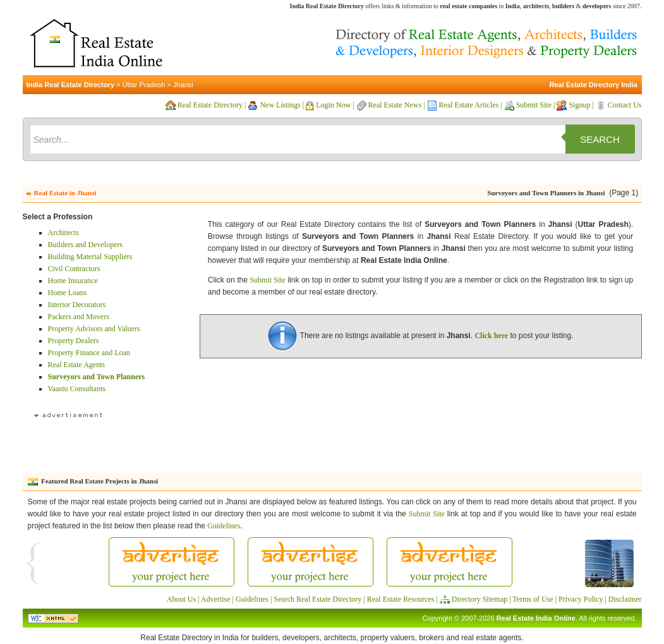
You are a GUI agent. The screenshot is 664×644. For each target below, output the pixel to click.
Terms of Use (533, 599)
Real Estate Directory (210, 105)
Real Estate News (395, 105)
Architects (63, 233)
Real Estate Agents (77, 365)
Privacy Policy (581, 599)
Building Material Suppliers (90, 257)
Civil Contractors (74, 269)
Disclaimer (625, 599)
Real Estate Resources (401, 599)
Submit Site (534, 105)
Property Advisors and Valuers (94, 329)
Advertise (216, 599)
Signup (579, 105)
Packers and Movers (79, 317)
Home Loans (68, 293)
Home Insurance (73, 281)
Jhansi (183, 85)
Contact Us (625, 105)
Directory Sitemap (480, 599)
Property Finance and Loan (89, 353)
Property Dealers (74, 341)
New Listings (280, 105)
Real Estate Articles (469, 105)
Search (600, 139)
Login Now (333, 105)
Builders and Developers (86, 245)
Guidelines (224, 526)
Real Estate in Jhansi (65, 193)
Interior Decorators (77, 305)
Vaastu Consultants (77, 389)
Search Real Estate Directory (317, 599)
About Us (181, 599)
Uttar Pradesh (144, 85)
